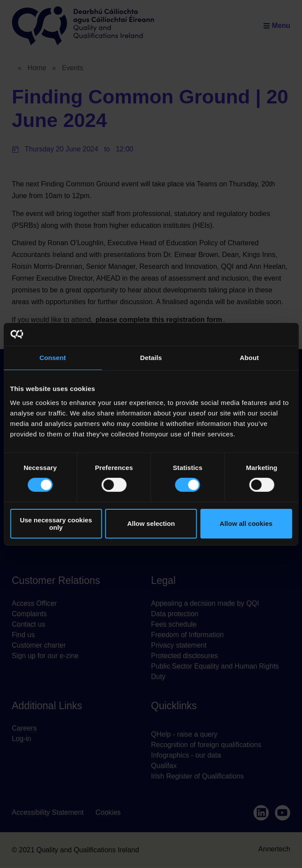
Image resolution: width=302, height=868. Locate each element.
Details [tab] (151, 358)
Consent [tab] (53, 358)
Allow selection (151, 523)
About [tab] (250, 358)
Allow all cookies (246, 523)
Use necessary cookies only (56, 524)
